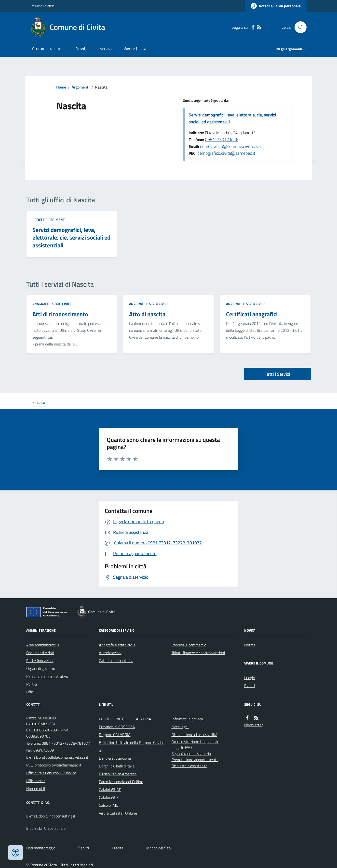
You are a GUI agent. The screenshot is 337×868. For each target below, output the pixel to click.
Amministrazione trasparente (195, 741)
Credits (118, 848)
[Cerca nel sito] (298, 27)
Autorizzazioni (110, 653)
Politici (32, 684)
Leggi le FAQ (182, 747)
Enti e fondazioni (40, 661)
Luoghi (250, 678)
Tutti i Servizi (277, 374)
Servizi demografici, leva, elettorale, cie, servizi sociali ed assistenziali (232, 118)
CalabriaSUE (109, 797)
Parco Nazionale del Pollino (121, 782)
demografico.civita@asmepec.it (226, 153)
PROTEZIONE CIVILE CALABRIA (125, 719)
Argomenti (81, 87)
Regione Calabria (43, 6)
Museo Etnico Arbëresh (118, 774)
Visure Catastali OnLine (118, 813)
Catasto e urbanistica (116, 661)
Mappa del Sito (158, 848)
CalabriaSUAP (110, 790)
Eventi (249, 686)
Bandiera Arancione (115, 758)
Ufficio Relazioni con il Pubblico (51, 773)
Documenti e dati (40, 653)
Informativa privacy (187, 719)
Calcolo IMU (109, 805)
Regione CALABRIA (115, 735)
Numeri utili (36, 789)
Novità (81, 48)
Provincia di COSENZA (117, 727)
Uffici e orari (36, 781)
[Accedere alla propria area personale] (276, 6)
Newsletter (253, 725)
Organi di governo (41, 668)
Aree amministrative (43, 645)
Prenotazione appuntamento (195, 760)
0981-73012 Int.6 (222, 139)
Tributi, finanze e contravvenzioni (198, 653)
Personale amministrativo (47, 676)
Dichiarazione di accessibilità (194, 735)
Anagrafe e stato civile (52, 304)
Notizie (250, 645)
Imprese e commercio (189, 645)
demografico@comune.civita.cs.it (231, 146)
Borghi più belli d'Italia (117, 766)
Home (61, 87)
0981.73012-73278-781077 (66, 743)
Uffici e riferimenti (49, 220)
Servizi (106, 48)
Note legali (180, 727)
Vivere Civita (135, 48)
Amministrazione (48, 48)
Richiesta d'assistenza (189, 766)
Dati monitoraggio (41, 848)
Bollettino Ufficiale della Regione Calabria (132, 746)
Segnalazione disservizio (191, 753)
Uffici (30, 692)
